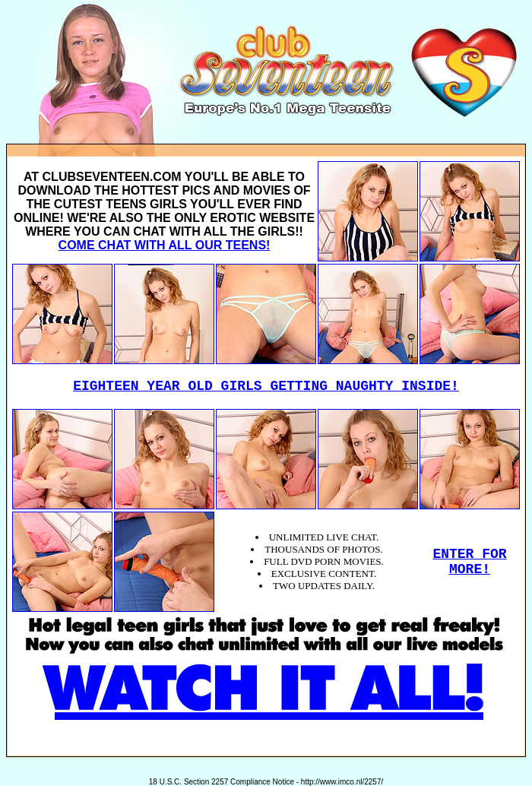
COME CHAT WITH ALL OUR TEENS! (165, 245)
